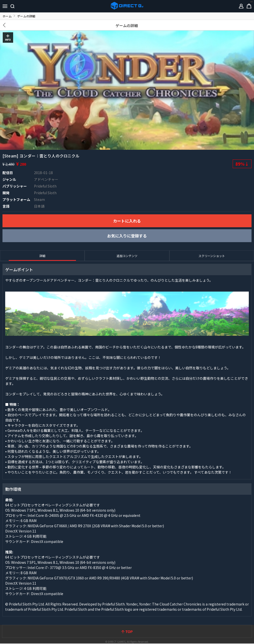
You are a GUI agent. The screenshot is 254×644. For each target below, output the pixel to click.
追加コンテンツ (127, 256)
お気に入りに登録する (127, 236)
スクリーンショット (212, 256)
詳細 (42, 256)
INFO (8, 38)
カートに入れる (127, 221)
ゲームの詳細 (127, 25)
